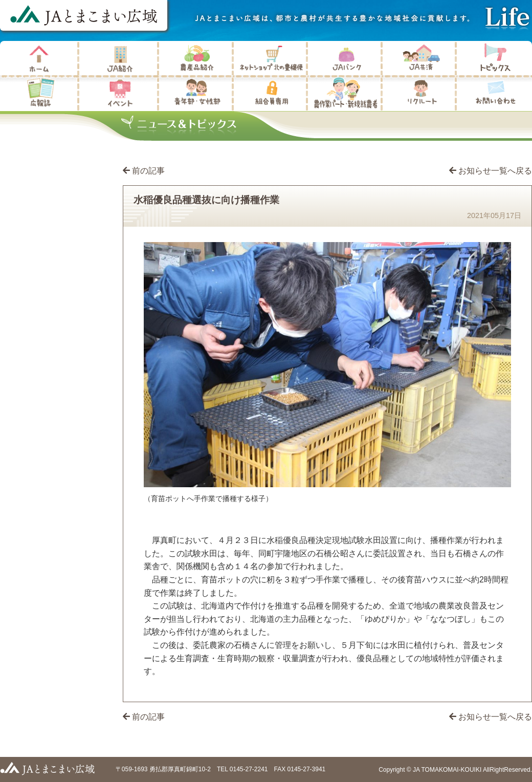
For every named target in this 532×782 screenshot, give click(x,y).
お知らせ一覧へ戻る (491, 171)
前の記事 (148, 171)
